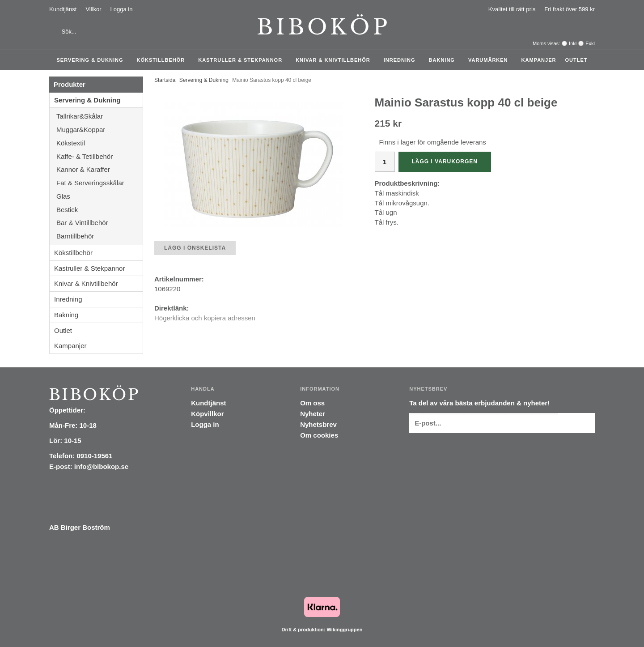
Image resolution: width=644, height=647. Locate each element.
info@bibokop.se (101, 466)
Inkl (573, 43)
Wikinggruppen (344, 630)
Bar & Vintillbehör (100, 223)
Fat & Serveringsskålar (100, 183)
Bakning (444, 60)
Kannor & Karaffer (100, 169)
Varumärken (490, 60)
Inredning (402, 60)
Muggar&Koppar (100, 130)
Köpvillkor (207, 414)
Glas (100, 196)
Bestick (100, 210)
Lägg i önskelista (195, 248)
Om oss (312, 403)
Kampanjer (539, 60)
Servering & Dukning (92, 60)
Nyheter (313, 414)
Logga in (122, 9)
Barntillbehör (75, 236)
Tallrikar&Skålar (100, 116)
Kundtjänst (63, 9)
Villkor (93, 9)
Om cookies (319, 435)
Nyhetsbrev (318, 424)
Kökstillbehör (163, 60)
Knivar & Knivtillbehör (335, 60)
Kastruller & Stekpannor (242, 60)
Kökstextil (100, 143)
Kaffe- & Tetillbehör (100, 156)
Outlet (576, 60)
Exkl (590, 43)
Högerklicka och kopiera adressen (205, 318)
